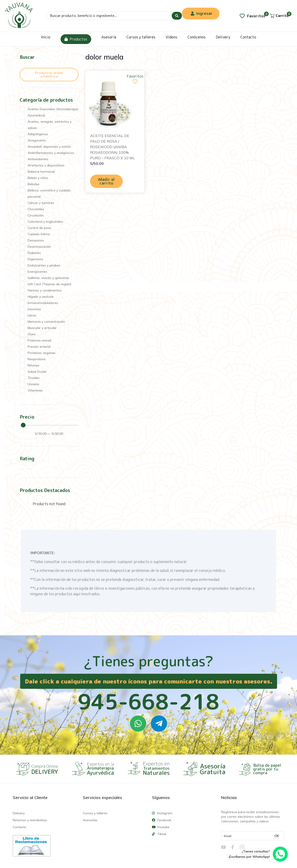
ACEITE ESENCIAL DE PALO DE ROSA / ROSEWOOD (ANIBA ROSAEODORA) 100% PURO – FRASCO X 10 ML (112, 147)
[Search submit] (177, 16)
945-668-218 (148, 702)
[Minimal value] (50, 425)
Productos (76, 39)
